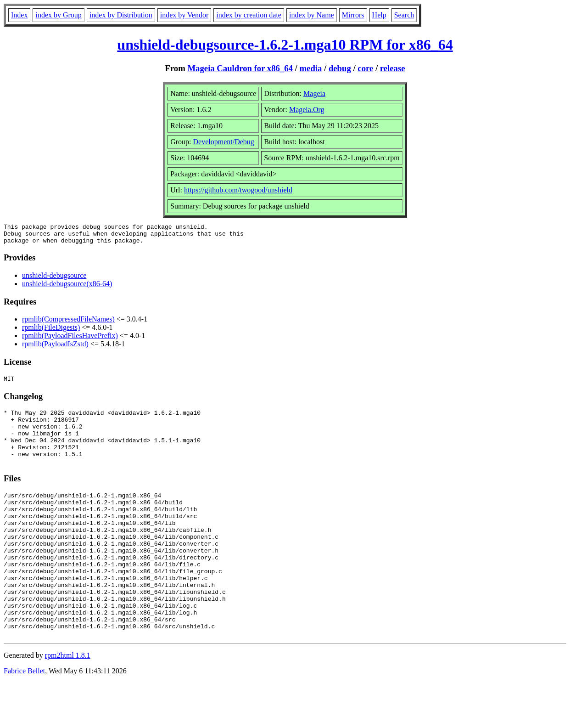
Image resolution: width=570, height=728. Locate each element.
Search (404, 15)
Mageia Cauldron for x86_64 (240, 68)
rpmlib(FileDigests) (51, 331)
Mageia (314, 93)
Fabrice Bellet (24, 716)
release (393, 68)
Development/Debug (224, 142)
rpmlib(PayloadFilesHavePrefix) (70, 340)
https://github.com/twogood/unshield (238, 190)
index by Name (312, 15)
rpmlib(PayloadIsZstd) (55, 348)
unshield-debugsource (54, 279)
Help (379, 15)
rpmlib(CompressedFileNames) (68, 323)
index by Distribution (121, 15)
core (365, 68)
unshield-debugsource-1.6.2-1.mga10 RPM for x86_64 (285, 45)
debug (340, 68)
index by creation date (249, 15)
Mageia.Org (307, 110)
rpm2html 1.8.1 (68, 701)
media (311, 68)
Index (19, 15)
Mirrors (353, 15)
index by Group (58, 15)
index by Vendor (184, 15)
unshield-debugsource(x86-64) (67, 288)
